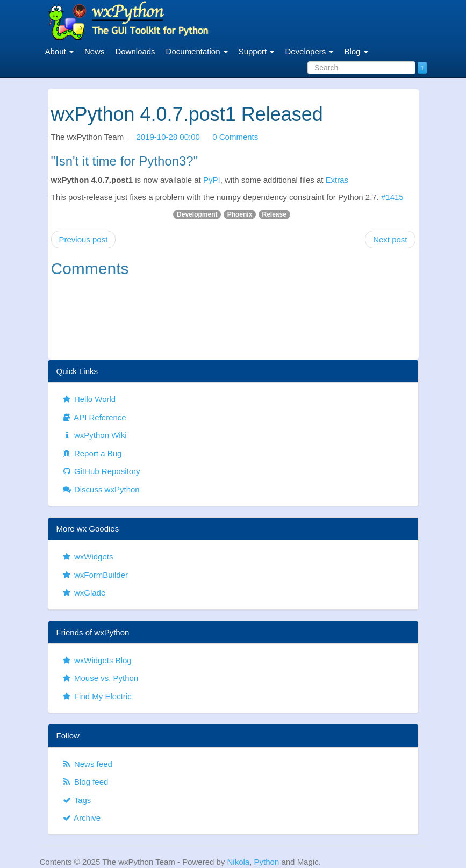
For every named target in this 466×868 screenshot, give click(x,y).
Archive (81, 818)
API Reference (94, 417)
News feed (87, 764)
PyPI (212, 180)
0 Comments (235, 137)
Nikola (239, 862)
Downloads (135, 51)
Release (274, 214)
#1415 (392, 197)
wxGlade (84, 593)
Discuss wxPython (101, 489)
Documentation (197, 51)
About (59, 51)
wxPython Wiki (94, 435)
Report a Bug (92, 453)
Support (257, 51)
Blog (356, 51)
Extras (337, 180)
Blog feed (85, 782)
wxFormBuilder (95, 575)
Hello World (89, 399)
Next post (390, 239)
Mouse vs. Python (100, 678)
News (95, 51)
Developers (309, 51)
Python (267, 862)
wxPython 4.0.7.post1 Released (187, 114)
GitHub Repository (101, 471)
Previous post (84, 239)
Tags (77, 800)
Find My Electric (97, 696)
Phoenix (240, 214)
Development (197, 214)
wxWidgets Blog (97, 660)
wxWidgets (88, 557)
